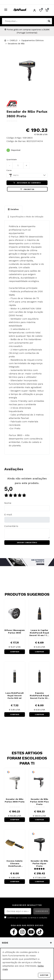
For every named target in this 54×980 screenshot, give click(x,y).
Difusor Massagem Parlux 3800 (15, 631)
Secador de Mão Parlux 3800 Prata (15, 800)
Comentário (11, 526)
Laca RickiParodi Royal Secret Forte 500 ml (15, 696)
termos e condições (39, 918)
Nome (8, 503)
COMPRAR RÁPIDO (15, 652)
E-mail (8, 515)
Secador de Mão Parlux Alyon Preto (39, 863)
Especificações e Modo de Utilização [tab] (26, 217)
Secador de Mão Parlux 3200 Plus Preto (39, 802)
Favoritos (27, 189)
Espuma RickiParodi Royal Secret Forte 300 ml (39, 696)
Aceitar (44, 975)
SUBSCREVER (42, 911)
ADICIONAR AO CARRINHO (27, 183)
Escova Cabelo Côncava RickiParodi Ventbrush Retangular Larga (15, 864)
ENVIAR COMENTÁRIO (27, 543)
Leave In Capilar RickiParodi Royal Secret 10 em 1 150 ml (39, 633)
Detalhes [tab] (13, 209)
